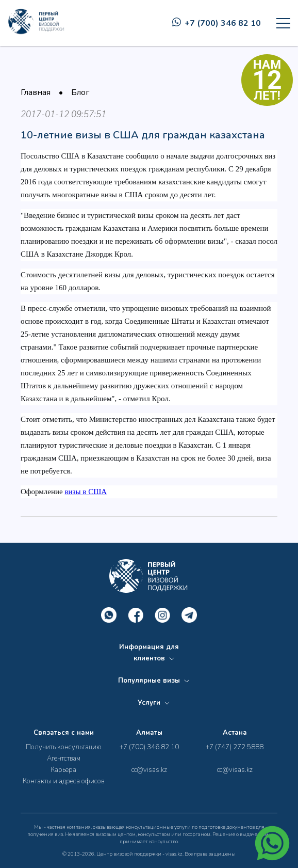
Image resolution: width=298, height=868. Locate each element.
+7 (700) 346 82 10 (217, 23)
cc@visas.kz (149, 770)
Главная (36, 92)
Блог (80, 92)
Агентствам (64, 759)
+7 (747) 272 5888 (235, 747)
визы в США (86, 492)
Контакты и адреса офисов (63, 781)
